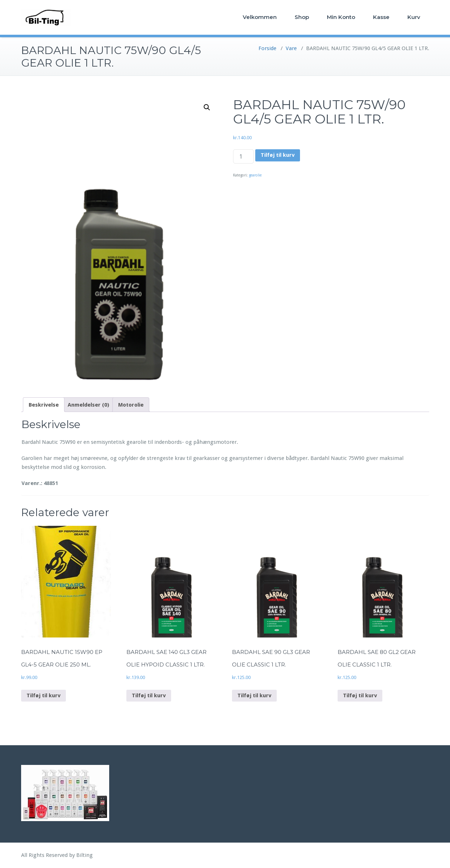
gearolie (255, 175)
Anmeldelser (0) (88, 405)
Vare (291, 48)
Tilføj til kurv (278, 155)
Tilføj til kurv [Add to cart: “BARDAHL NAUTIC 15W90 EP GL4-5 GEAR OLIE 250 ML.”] (43, 695)
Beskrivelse (44, 405)
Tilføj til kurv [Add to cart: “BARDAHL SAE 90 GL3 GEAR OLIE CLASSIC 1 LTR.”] (254, 695)
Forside (267, 48)
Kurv (414, 17)
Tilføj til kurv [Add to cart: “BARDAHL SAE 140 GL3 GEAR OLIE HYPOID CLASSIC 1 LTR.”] (149, 695)
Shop (302, 17)
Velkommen (260, 17)
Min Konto (341, 17)
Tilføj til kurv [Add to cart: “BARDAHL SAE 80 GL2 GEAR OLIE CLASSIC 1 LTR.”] (360, 695)
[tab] (44, 405)
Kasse (381, 17)
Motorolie (131, 405)
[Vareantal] (243, 156)
